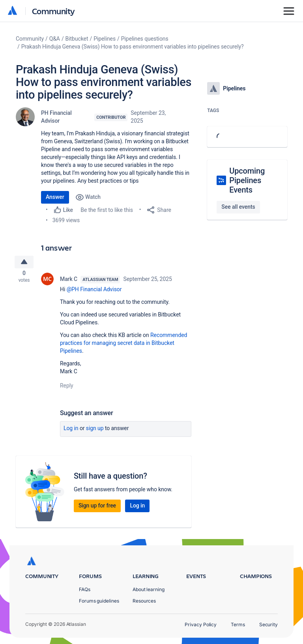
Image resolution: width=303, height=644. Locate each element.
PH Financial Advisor (56, 117)
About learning (149, 589)
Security (268, 624)
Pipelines (105, 39)
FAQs (85, 589)
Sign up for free (97, 507)
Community (53, 11)
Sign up (95, 430)
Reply (67, 388)
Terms (238, 624)
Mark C (69, 281)
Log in (71, 430)
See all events (238, 207)
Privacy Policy (201, 624)
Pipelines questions (145, 39)
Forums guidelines (99, 601)
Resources (144, 601)
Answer (55, 197)
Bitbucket (77, 39)
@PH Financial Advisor (94, 291)
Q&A (55, 39)
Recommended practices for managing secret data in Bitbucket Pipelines (123, 345)
